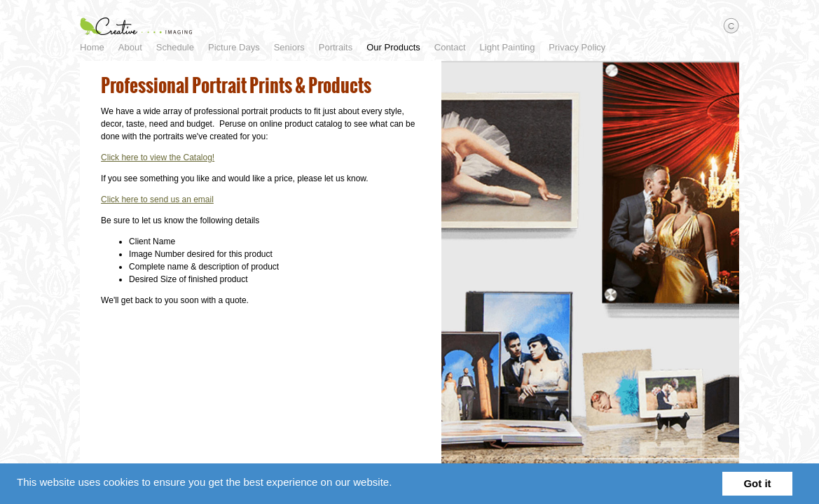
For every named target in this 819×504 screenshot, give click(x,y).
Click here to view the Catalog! (169, 171)
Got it (757, 483)
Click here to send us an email (168, 213)
